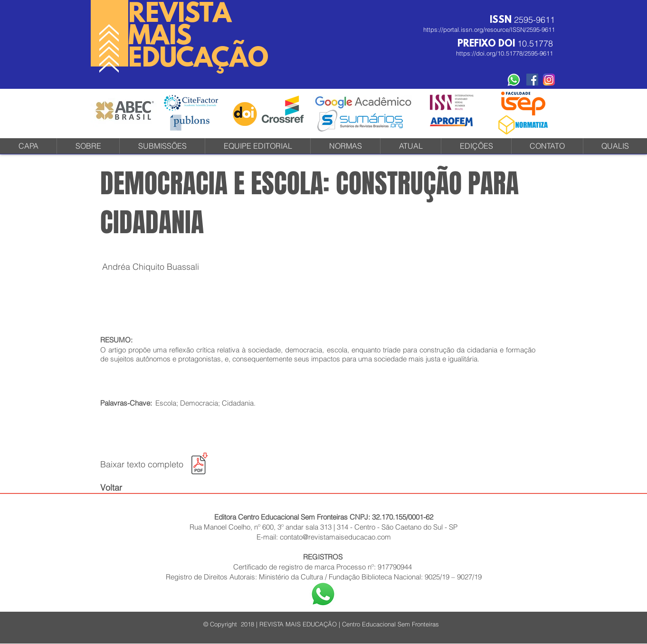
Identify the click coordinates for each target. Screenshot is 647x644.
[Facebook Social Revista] (532, 80)
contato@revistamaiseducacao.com (335, 537)
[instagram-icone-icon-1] (549, 80)
